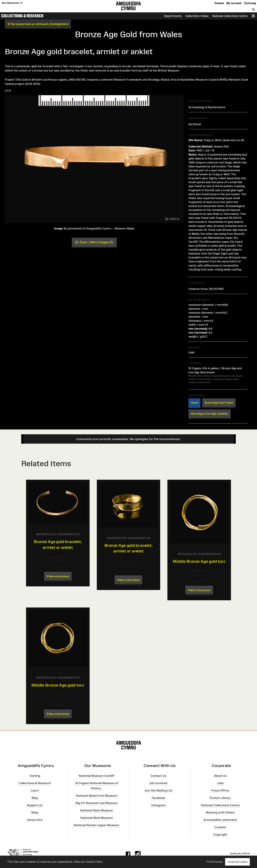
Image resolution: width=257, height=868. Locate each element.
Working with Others (220, 812)
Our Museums (12, 3)
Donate (219, 3)
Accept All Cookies (237, 862)
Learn (35, 790)
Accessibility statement (220, 820)
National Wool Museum (97, 818)
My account (234, 3)
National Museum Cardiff (97, 776)
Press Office (220, 790)
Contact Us (158, 776)
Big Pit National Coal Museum (97, 803)
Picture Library (220, 798)
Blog (35, 798)
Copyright (220, 835)
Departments (173, 16)
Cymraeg (250, 3)
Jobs (220, 783)
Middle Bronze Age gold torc (199, 561)
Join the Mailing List (158, 790)
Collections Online (197, 16)
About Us (220, 776)
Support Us (35, 805)
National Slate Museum (97, 810)
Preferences (215, 862)
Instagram (158, 805)
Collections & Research (22, 16)
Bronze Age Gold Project (219, 403)
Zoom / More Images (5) (94, 242)
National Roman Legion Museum (96, 825)
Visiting (35, 776)
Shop (35, 812)
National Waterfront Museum (97, 796)
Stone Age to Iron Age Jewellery (210, 414)
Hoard (194, 403)
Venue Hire (35, 820)
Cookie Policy (94, 862)
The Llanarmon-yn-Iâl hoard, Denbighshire (38, 24)
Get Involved (158, 783)
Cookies (220, 827)
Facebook (158, 798)
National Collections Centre (230, 16)
